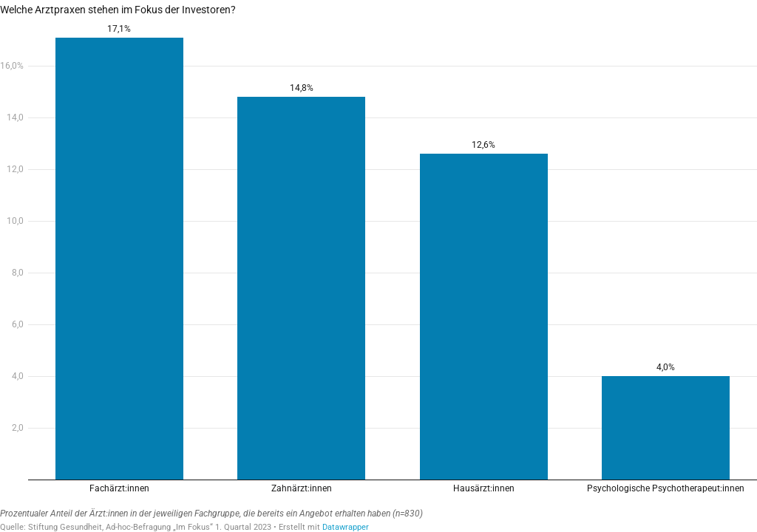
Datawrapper (346, 527)
